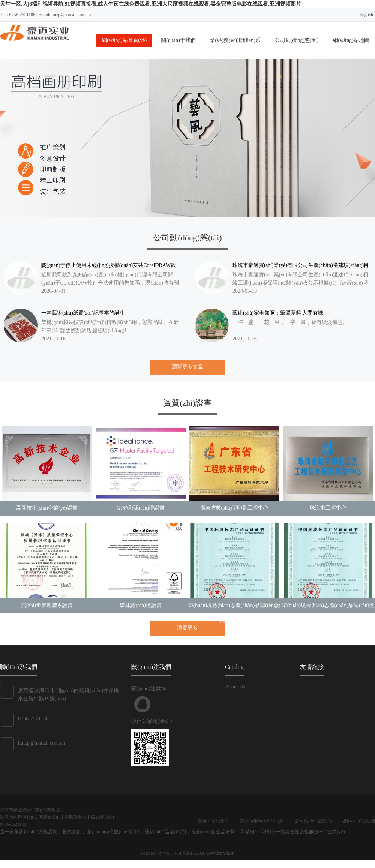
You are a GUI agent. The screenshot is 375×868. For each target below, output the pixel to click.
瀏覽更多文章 (187, 367)
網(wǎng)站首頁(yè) (124, 40)
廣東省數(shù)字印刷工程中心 (235, 508)
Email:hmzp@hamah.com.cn (64, 15)
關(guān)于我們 (178, 40)
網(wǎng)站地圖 (351, 40)
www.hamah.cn (220, 853)
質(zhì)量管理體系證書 (47, 605)
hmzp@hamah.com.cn (42, 743)
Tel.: (5, 15)
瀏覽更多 (187, 628)
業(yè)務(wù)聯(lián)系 (235, 40)
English (366, 15)
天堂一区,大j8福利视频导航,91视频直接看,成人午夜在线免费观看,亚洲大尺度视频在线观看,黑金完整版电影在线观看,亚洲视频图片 (151, 4)
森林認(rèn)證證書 (140, 605)
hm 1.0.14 (172, 853)
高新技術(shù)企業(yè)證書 (47, 508)
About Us (235, 687)
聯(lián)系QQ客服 (142, 704)
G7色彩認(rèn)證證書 (141, 508)
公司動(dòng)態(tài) (297, 40)
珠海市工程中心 (328, 508)
